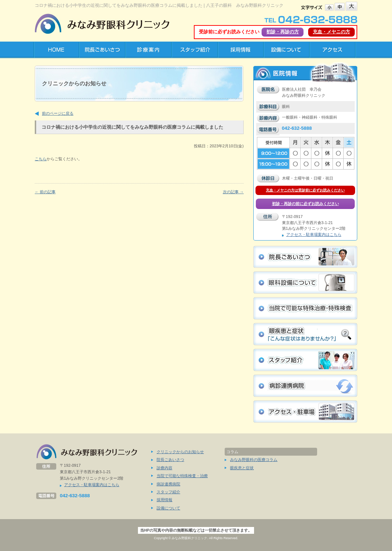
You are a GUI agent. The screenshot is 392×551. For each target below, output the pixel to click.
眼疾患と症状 (242, 468)
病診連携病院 (168, 484)
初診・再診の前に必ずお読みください (305, 204)
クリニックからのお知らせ (180, 452)
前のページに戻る (58, 113)
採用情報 (164, 500)
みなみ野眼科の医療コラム (254, 460)
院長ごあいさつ (170, 460)
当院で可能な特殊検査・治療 (182, 476)
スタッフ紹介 (168, 492)
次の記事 (233, 192)
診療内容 (164, 468)
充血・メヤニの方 (331, 32)
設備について (168, 508)
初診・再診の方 (283, 32)
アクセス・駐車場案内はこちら (314, 234)
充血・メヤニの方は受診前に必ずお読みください (305, 190)
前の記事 (45, 192)
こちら (41, 159)
